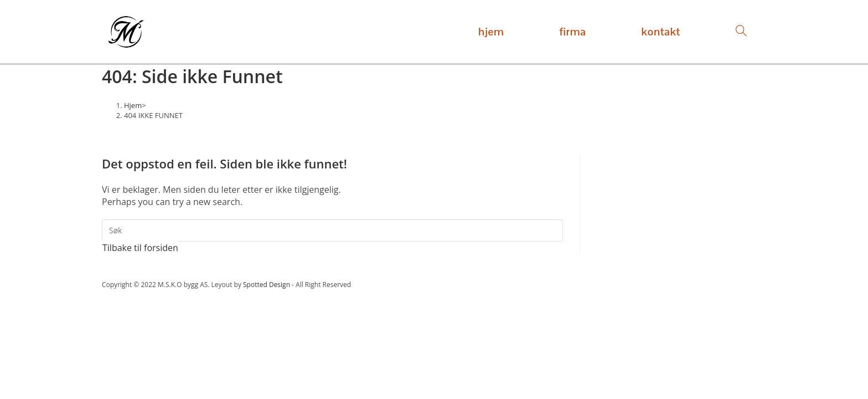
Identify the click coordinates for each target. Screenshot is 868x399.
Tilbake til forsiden (140, 248)
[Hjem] (133, 105)
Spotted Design (267, 285)
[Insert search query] (332, 231)
